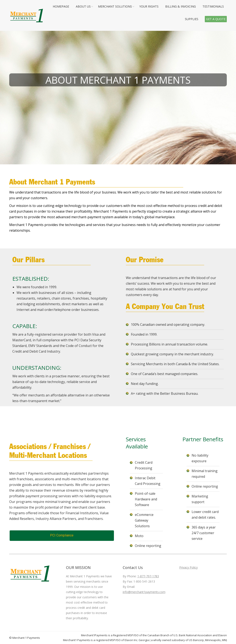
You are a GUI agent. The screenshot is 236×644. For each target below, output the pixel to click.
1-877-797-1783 (148, 576)
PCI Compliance (62, 535)
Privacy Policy (188, 567)
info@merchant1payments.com (144, 592)
